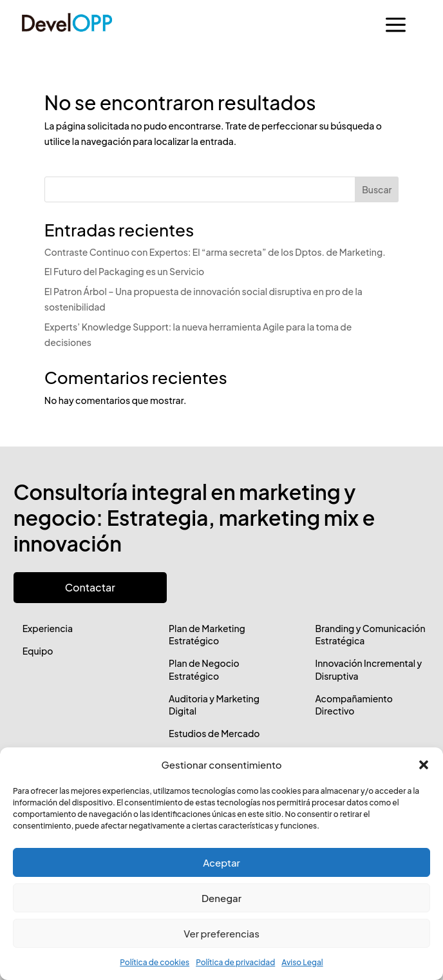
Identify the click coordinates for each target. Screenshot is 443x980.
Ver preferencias (221, 933)
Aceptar (221, 862)
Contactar (90, 587)
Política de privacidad (235, 962)
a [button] (396, 26)
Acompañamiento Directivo (353, 705)
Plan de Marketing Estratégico (207, 635)
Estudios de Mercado (214, 733)
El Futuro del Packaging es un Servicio (124, 271)
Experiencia (48, 628)
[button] (424, 765)
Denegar (221, 898)
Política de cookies (155, 962)
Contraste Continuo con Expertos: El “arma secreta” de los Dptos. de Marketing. (215, 252)
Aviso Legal (302, 962)
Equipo (38, 651)
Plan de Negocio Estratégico (204, 669)
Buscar (377, 189)
